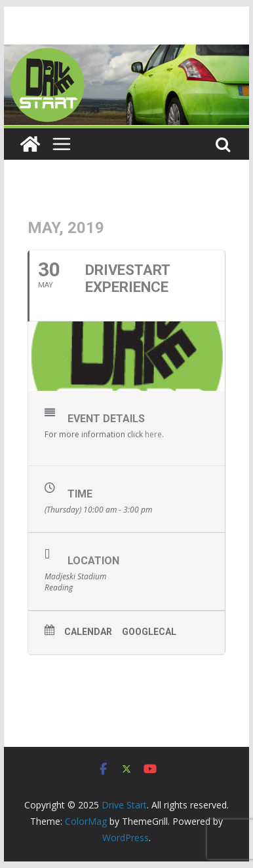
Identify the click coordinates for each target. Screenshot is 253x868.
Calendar (88, 632)
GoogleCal (149, 632)
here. (154, 434)
